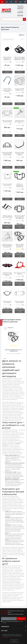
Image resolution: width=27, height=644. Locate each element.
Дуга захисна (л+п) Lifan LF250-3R (7, 302)
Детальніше (5, 637)
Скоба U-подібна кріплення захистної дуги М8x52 (7, 90)
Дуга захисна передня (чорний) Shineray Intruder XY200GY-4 (7, 154)
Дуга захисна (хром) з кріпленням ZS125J (7, 121)
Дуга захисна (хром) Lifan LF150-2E (7, 185)
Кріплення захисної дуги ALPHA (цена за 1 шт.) (20, 122)
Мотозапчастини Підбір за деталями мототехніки (14, 24)
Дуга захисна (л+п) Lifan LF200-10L (20, 273)
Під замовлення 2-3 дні (7, 227)
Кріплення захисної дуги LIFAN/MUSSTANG (7, 216)
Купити (7, 72)
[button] (11, 2)
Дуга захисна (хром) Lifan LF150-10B (20, 302)
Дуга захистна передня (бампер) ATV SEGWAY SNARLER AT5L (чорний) (20, 58)
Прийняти (14, 641)
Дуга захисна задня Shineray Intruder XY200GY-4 (20, 154)
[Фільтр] (1, 323)
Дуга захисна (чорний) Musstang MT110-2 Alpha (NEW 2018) (20, 217)
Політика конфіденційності (13, 621)
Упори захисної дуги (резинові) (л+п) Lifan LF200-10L (7, 274)
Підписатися (21, 619)
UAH (20, 2)
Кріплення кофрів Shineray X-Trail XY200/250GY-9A (20, 246)
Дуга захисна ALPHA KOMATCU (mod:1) (20, 89)
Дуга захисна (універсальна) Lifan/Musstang (20, 185)
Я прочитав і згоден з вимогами (13, 622)
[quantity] (7, 69)
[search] (24, 19)
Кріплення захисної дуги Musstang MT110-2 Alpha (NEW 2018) (7, 246)
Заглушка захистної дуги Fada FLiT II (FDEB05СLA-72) (7, 58)
